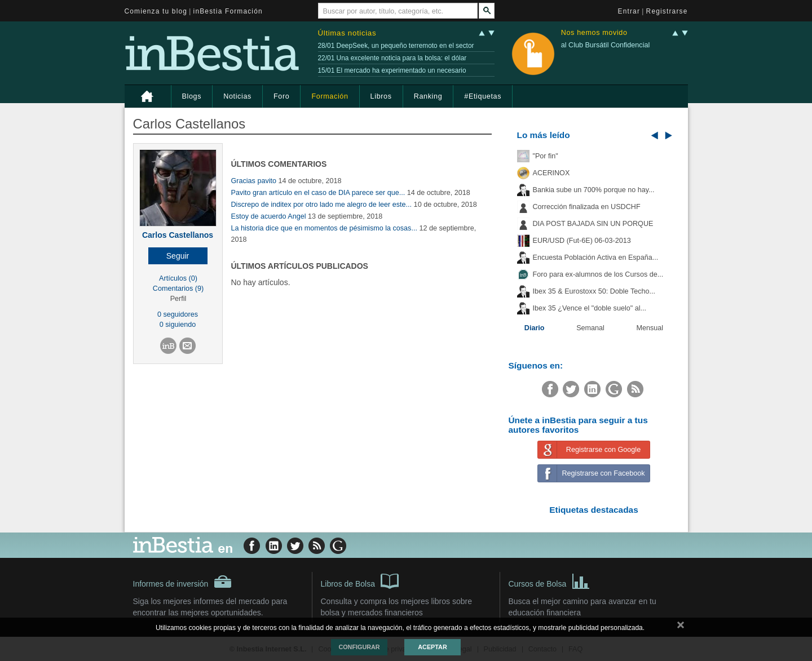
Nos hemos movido (594, 33)
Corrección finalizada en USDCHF (587, 207)
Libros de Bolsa (360, 580)
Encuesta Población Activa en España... (596, 258)
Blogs (192, 96)
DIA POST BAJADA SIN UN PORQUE (593, 224)
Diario (535, 328)
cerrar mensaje (681, 627)
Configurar (359, 647)
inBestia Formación (228, 11)
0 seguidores (178, 314)
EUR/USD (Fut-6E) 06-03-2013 (582, 241)
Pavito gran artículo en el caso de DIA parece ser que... (318, 193)
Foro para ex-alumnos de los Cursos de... (598, 274)
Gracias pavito (254, 181)
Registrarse (667, 11)
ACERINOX (551, 173)
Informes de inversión (183, 582)
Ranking (428, 96)
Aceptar (432, 647)
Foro (281, 96)
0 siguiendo (178, 325)
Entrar (629, 11)
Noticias (237, 96)
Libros (381, 96)
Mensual (650, 328)
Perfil (178, 299)
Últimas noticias (347, 33)
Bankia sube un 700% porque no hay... (594, 190)
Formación (330, 96)
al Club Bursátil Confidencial (606, 45)
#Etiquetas (483, 96)
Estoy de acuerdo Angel (269, 216)
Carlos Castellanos (178, 235)
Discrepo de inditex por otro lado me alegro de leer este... (322, 205)
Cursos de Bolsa (550, 580)
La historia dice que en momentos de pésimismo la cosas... (324, 228)
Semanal (590, 328)
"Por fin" (546, 156)
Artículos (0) (178, 278)
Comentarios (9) (178, 289)
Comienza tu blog (156, 11)
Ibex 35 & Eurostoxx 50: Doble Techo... (594, 291)
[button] (178, 256)
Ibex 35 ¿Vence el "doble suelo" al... (590, 308)
